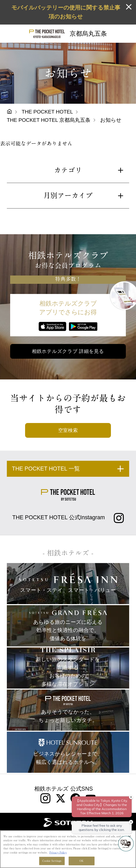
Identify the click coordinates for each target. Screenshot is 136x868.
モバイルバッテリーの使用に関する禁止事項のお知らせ (66, 12)
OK (81, 861)
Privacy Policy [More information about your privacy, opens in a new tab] (58, 853)
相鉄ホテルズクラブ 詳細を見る (68, 351)
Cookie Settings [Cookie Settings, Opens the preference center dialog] (52, 861)
